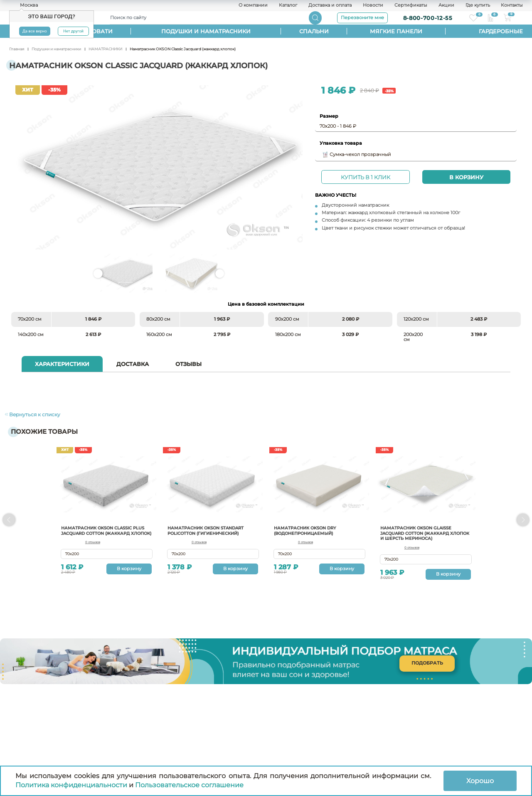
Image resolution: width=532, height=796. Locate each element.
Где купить (478, 5)
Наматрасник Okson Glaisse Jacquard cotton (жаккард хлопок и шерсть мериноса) (421, 530)
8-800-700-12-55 (428, 18)
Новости (373, 5)
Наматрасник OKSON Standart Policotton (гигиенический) (211, 528)
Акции (446, 5)
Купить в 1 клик (366, 177)
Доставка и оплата (330, 5)
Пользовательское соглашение (189, 785)
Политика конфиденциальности (71, 785)
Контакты (512, 5)
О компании (253, 5)
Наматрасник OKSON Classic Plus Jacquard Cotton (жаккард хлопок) (101, 530)
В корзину (466, 177)
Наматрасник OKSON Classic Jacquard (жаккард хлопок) (159, 167)
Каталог (288, 5)
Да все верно (35, 31)
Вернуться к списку (30, 413)
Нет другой (73, 31)
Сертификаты (411, 5)
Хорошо (480, 781)
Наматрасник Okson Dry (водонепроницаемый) (309, 528)
